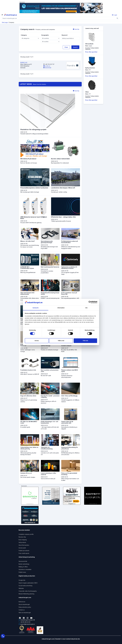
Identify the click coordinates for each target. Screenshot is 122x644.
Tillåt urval (61, 341)
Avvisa (37, 341)
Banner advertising (24, 564)
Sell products (22, 542)
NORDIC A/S (24, 63)
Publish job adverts (24, 551)
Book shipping (23, 540)
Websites (21, 588)
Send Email (47, 68)
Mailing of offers (23, 567)
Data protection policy (25, 607)
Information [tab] (61, 308)
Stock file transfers (24, 545)
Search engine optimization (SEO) (28, 583)
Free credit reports (24, 553)
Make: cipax (89, 46)
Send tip (76, 29)
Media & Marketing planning (26, 594)
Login (114, 15)
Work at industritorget (25, 613)
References (22, 602)
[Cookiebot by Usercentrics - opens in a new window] (90, 302)
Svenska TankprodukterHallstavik (92, 49)
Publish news (22, 572)
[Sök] (117, 18)
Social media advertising (25, 586)
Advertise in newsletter (25, 569)
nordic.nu (47, 66)
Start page (5, 22)
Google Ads (22, 580)
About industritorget (24, 604)
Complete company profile (26, 534)
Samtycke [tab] (36, 308)
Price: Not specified (91, 52)
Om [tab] (86, 308)
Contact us (22, 610)
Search (75, 47)
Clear (66, 47)
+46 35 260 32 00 (24, 622)
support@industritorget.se (27, 624)
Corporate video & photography (28, 591)
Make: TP (88, 70)
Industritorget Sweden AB (27, 620)
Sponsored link (23, 561)
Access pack (22, 548)
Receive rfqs (22, 537)
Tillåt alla (85, 341)
